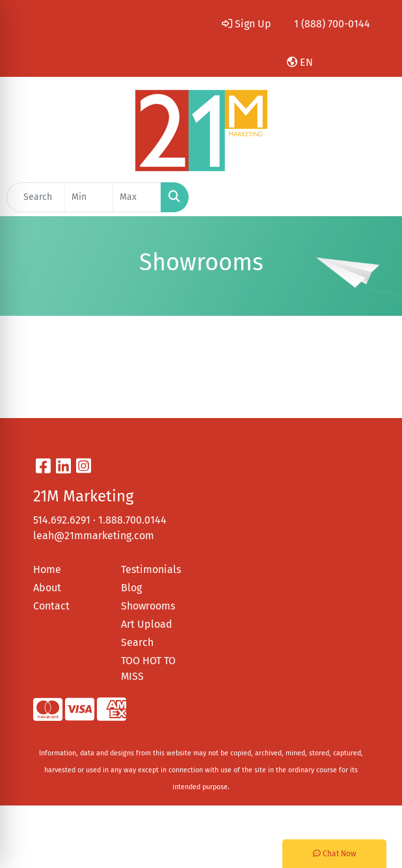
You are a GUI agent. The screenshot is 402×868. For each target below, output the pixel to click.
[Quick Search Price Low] (89, 197)
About (47, 588)
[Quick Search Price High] (137, 197)
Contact (51, 606)
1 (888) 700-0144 (332, 24)
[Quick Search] (36, 197)
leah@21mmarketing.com (94, 536)
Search (137, 642)
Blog (131, 588)
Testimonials (151, 569)
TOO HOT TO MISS (148, 668)
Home (47, 569)
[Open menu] (376, 197)
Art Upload (147, 624)
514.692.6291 (62, 520)
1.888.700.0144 (132, 520)
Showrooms (148, 606)
